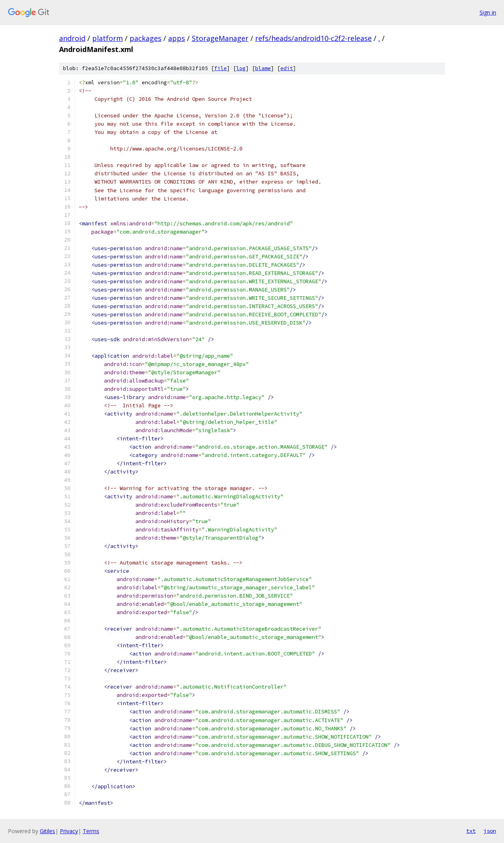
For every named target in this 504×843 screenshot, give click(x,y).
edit (287, 68)
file (220, 68)
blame (263, 68)
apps (177, 38)
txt (471, 831)
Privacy (69, 831)
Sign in (488, 12)
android (72, 38)
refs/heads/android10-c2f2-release (313, 38)
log (241, 68)
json (490, 831)
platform (107, 38)
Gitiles (47, 831)
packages (145, 38)
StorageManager (220, 38)
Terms (91, 831)
